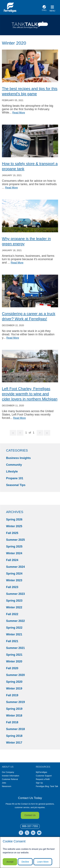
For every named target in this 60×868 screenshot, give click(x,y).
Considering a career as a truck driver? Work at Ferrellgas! (29, 316)
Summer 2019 (15, 702)
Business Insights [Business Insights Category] (18, 458)
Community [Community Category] (14, 465)
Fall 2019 (12, 695)
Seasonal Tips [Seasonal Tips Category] (16, 485)
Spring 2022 (14, 628)
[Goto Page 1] (13, 433)
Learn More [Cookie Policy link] (43, 862)
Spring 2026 (14, 519)
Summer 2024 (15, 567)
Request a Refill (43, 779)
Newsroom (7, 786)
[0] (30, 826)
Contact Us (30, 815)
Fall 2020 (12, 668)
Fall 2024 (12, 560)
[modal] (30, 852)
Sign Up (39, 783)
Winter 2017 (14, 743)
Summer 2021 (15, 648)
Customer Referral (10, 779)
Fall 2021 (12, 641)
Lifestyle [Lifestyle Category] (12, 472)
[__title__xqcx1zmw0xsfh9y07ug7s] (10, 7)
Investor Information (11, 776)
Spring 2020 (14, 682)
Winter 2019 (14, 689)
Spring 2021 (14, 655)
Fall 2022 (12, 614)
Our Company (8, 772)
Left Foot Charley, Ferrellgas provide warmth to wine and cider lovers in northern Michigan (30, 394)
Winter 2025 (14, 526)
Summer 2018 (15, 729)
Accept (10, 862)
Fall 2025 (12, 533)
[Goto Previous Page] (20, 433)
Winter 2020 (14, 661)
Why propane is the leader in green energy (26, 241)
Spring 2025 (14, 547)
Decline (25, 862)
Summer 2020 (15, 675)
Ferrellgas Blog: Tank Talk (47, 786)
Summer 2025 (15, 540)
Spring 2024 (14, 574)
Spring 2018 (14, 736)
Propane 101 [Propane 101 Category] (15, 478)
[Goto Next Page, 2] (40, 433)
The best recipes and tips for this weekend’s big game (30, 91)
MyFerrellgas (41, 772)
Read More (19, 113)
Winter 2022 (14, 607)
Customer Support (44, 776)
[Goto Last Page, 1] (47, 433)
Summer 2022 (15, 621)
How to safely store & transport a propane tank (30, 166)
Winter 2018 (14, 716)
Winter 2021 (14, 634)
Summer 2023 (15, 594)
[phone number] (44, 9)
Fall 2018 (12, 722)
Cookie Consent (14, 841)
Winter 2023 (14, 580)
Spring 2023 (14, 601)
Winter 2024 (14, 553)
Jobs (4, 783)
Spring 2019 (14, 709)
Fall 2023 (12, 587)
